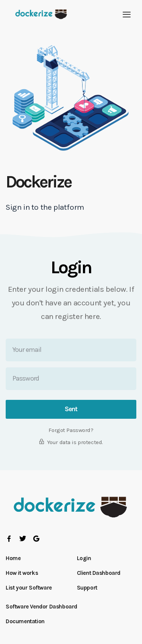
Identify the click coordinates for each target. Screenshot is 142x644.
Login (84, 558)
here (92, 316)
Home (13, 558)
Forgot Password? (71, 430)
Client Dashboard (99, 573)
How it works (22, 573)
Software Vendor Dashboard (41, 607)
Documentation (25, 621)
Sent (71, 409)
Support (87, 588)
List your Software (29, 588)
